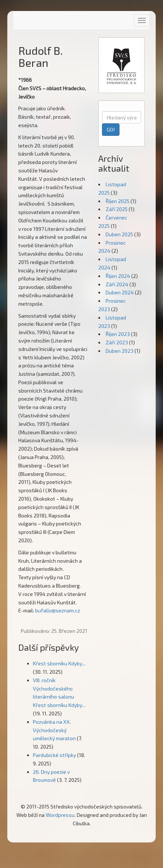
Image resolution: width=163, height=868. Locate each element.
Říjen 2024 (118, 276)
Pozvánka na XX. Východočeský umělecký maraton (54, 730)
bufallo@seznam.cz (58, 610)
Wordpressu (60, 815)
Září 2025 (117, 209)
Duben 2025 (119, 234)
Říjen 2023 (118, 334)
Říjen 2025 (117, 201)
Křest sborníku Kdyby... (59, 663)
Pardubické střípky (54, 755)
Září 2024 (117, 284)
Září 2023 (117, 342)
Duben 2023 (120, 351)
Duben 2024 (120, 292)
